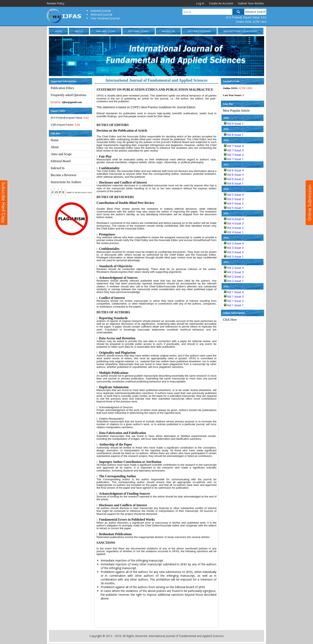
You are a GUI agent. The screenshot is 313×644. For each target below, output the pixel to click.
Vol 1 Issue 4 (234, 292)
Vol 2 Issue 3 (234, 272)
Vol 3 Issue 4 (234, 243)
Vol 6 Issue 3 (234, 175)
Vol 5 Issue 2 (234, 203)
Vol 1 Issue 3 (234, 296)
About (79, 31)
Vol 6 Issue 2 (234, 179)
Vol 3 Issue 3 (234, 248)
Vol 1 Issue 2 (234, 301)
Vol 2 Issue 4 (234, 268)
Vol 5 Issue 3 (234, 199)
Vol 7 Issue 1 (234, 159)
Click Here (230, 320)
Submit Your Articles (251, 3)
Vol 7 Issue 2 (234, 155)
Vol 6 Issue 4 (234, 170)
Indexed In (168, 31)
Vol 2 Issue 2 (234, 276)
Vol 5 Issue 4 (234, 195)
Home (58, 31)
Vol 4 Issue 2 (234, 228)
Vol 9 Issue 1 (234, 124)
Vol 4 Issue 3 (234, 223)
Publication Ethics (62, 88)
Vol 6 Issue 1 (234, 183)
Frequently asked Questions (68, 95)
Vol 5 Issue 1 (234, 208)
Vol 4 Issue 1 (234, 232)
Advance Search (255, 12)
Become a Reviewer (199, 31)
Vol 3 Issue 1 (234, 257)
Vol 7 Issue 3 (234, 150)
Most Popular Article (236, 111)
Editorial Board (139, 31)
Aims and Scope (106, 31)
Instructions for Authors (241, 31)
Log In (200, 3)
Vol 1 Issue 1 (234, 305)
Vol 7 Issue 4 (234, 146)
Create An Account (221, 3)
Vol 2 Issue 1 (234, 281)
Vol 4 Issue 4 (234, 219)
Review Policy (55, 3)
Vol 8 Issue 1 (234, 135)
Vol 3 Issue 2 (234, 252)
